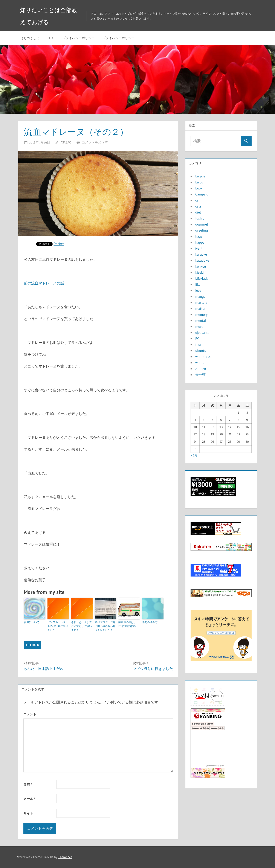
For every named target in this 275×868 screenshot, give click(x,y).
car (198, 200)
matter (200, 308)
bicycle (200, 176)
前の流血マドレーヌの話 (44, 283)
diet (198, 212)
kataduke (202, 260)
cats (198, 206)
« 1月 (194, 455)
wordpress (203, 357)
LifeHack (33, 645)
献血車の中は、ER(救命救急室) (127, 624)
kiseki (199, 272)
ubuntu (201, 351)
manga (200, 296)
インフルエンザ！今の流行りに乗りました (58, 626)
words (200, 363)
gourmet (202, 224)
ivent (199, 248)
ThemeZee (65, 857)
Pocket (59, 244)
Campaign (203, 194)
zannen (201, 369)
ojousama (202, 333)
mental (201, 320)
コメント (30, 714)
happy (200, 242)
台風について (32, 622)
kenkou (201, 266)
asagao (66, 142)
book (199, 188)
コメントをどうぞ (95, 142)
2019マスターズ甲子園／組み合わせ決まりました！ (105, 626)
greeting (202, 230)
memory (201, 314)
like (198, 284)
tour (198, 345)
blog (51, 38)
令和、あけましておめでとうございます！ (81, 626)
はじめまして (30, 38)
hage (199, 236)
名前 (28, 784)
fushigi (200, 218)
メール (29, 799)
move (199, 326)
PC (197, 339)
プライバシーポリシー (78, 38)
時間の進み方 (150, 622)
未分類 (200, 375)
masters (201, 302)
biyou (199, 182)
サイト (28, 813)
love (198, 290)
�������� (215, 765)
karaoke (201, 254)
